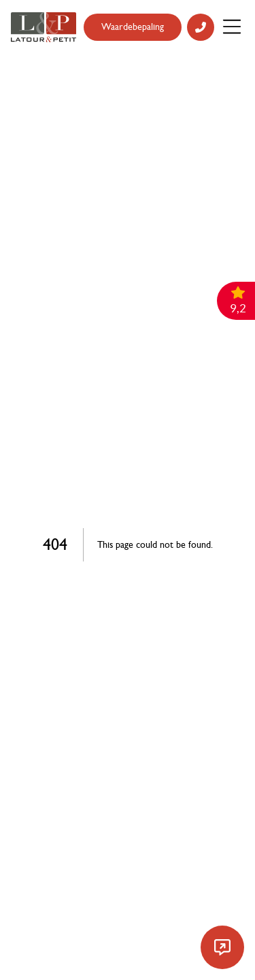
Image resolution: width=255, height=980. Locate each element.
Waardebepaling (133, 27)
